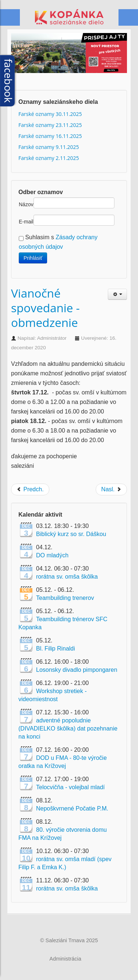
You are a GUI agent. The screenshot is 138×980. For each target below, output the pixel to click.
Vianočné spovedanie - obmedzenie (45, 308)
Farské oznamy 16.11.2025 (50, 136)
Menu (128, 18)
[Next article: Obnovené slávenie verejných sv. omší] (111, 489)
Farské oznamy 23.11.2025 (50, 125)
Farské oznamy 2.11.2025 (49, 158)
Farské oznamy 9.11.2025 (49, 147)
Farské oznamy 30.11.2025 (50, 114)
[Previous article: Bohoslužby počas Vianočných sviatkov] (30, 489)
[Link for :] (69, 61)
